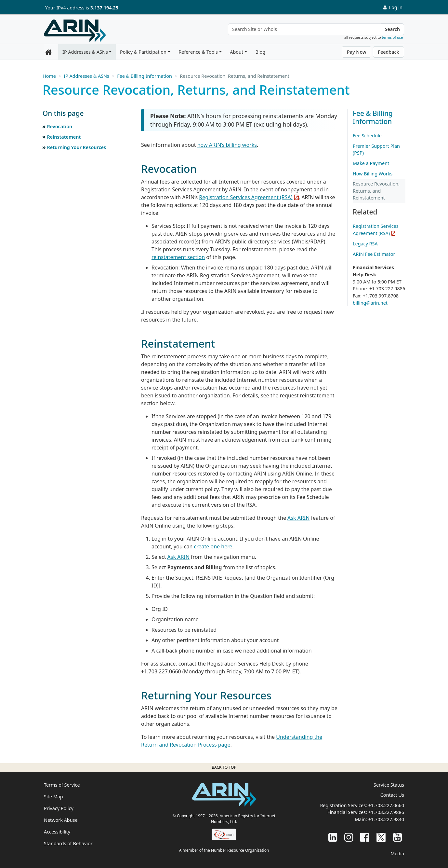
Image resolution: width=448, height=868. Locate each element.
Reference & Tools (198, 52)
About (237, 52)
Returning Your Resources (76, 147)
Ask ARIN (298, 518)
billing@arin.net (370, 303)
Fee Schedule (367, 136)
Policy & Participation (143, 52)
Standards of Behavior (68, 843)
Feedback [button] (388, 52)
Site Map (53, 797)
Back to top (224, 767)
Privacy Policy (59, 808)
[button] (85, 113)
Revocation (59, 126)
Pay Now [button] (357, 52)
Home (49, 76)
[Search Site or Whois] (304, 29)
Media (397, 854)
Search (392, 29)
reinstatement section (178, 257)
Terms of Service (62, 785)
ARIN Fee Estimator (374, 254)
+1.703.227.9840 (386, 819)
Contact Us (392, 795)
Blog (260, 52)
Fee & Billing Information (145, 76)
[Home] (75, 31)
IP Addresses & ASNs (85, 52)
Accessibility (57, 832)
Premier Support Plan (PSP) (376, 150)
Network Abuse (61, 820)
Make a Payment (371, 163)
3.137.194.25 (104, 8)
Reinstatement (64, 137)
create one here (213, 546)
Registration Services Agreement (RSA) (246, 197)
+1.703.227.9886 (386, 812)
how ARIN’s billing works (227, 145)
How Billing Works (373, 174)
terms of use (393, 37)
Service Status (389, 785)
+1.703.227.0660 (386, 805)
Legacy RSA (365, 244)
